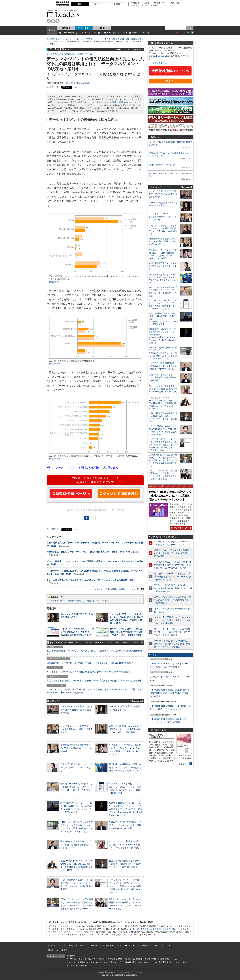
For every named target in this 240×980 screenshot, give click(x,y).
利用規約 (69, 946)
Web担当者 (135, 3)
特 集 (102, 28)
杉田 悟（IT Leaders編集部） (79, 83)
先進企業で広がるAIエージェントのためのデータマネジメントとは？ (77, 767)
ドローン (145, 5)
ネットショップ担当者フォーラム (80, 962)
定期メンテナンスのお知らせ (162, 165)
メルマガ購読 (81, 946)
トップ (52, 30)
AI (102, 33)
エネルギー (135, 5)
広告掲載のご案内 (96, 946)
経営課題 (66, 28)
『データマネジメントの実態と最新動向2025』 (112, 102)
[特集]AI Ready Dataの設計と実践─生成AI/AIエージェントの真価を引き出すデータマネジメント (170, 496)
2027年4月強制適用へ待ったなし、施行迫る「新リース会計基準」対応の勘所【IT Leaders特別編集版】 (95, 652)
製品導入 (117, 4)
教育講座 (154, 5)
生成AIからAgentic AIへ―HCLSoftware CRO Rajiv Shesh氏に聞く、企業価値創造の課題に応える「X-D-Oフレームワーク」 (162, 403)
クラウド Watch (151, 959)
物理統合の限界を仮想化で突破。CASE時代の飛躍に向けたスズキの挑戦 (77, 748)
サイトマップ (167, 946)
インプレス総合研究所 (133, 959)
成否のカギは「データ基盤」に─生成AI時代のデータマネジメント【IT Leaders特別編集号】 (91, 663)
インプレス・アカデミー (77, 966)
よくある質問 (62, 950)
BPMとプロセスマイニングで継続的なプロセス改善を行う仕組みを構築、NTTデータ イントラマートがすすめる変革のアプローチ (163, 460)
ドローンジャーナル (178, 962)
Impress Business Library (160, 56)
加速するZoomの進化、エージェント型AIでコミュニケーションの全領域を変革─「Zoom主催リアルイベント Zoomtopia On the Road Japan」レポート (125, 809)
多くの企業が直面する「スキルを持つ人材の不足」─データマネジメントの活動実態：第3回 (91, 580)
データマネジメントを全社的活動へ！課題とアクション (70, 54)
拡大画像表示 (55, 282)
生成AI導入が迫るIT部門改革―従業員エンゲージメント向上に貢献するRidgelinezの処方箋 (125, 825)
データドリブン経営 (83, 601)
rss (57, 21)
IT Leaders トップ (54, 39)
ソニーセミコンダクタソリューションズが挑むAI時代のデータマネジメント (77, 729)
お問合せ (50, 950)
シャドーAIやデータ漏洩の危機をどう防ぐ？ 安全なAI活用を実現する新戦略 (77, 709)
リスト (75, 87)
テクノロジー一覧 (71, 39)
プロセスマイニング (87, 33)
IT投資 (106, 601)
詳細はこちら (183, 764)
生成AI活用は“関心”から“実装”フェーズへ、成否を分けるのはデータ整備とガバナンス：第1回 (92, 552)
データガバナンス (59, 601)
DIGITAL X (164, 962)
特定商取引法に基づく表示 (148, 946)
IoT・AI (165, 3)
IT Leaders (63, 14)
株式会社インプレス (75, 956)
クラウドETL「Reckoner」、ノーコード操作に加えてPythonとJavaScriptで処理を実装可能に (77, 632)
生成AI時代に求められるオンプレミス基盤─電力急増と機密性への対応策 (77, 844)
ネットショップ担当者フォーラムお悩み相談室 (115, 962)
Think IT (102, 959)
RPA (109, 33)
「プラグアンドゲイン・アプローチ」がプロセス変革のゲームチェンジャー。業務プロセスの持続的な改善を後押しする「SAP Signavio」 (125, 886)
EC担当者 (145, 3)
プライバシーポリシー (125, 946)
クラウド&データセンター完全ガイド (82, 959)
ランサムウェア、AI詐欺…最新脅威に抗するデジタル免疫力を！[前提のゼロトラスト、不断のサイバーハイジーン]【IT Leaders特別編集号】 (95, 691)
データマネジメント (141, 33)
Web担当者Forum (115, 959)
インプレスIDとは (159, 63)
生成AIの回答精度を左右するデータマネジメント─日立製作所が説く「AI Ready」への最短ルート (125, 729)
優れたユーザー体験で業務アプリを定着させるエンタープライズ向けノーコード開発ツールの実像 (77, 787)
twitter (49, 21)
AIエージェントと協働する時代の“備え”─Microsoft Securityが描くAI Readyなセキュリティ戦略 (125, 844)
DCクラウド (99, 4)
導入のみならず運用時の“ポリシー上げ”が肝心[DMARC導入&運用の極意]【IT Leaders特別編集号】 (94, 681)
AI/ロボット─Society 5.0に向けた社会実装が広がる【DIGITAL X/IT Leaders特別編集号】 (89, 672)
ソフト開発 (156, 3)
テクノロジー (84, 28)
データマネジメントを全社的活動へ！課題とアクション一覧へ (116, 589)
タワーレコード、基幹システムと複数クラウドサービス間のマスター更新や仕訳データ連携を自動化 (126, 632)
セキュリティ (121, 33)
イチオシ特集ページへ (180, 528)
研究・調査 (175, 3)
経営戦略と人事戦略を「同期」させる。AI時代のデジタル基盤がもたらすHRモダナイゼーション (125, 767)
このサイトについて (55, 946)
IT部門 (70, 601)
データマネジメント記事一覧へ (129, 49)
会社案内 (110, 946)
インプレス (97, 601)
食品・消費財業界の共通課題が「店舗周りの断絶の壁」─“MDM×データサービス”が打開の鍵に (125, 864)
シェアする (53, 87)
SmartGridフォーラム (168, 959)
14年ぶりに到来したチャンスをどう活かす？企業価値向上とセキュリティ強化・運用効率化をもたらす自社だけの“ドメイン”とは (163, 353)
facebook (53, 21)
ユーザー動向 (68, 33)
